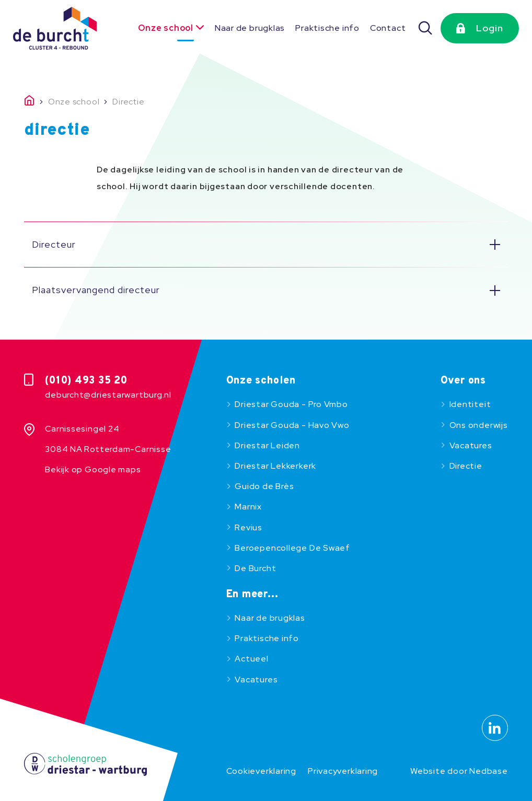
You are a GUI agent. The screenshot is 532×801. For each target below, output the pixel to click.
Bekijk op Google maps (93, 469)
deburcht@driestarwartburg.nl (108, 395)
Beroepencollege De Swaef (292, 548)
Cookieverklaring (261, 771)
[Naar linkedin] (495, 728)
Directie (466, 466)
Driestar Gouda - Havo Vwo (292, 425)
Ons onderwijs (479, 425)
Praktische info (327, 28)
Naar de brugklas (250, 28)
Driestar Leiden (267, 445)
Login (490, 28)
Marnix (248, 507)
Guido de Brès (264, 486)
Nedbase (488, 771)
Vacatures (471, 445)
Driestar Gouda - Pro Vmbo (291, 404)
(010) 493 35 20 (86, 381)
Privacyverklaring (343, 771)
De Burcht (255, 568)
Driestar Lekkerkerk (275, 466)
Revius (248, 527)
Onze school (166, 28)
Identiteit (470, 404)
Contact (388, 28)
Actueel (251, 659)
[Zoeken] (426, 28)
